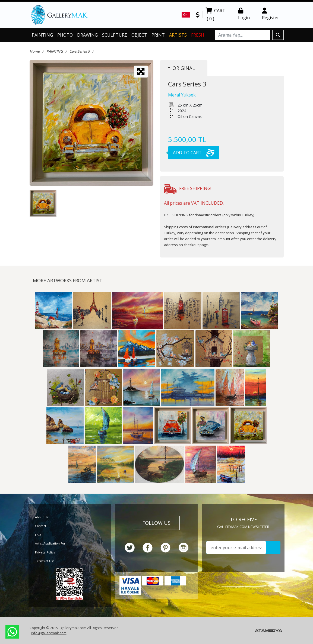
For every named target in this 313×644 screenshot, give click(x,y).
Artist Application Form (52, 543)
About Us (42, 517)
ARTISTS (178, 35)
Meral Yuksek (182, 95)
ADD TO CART (191, 153)
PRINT (158, 35)
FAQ (38, 535)
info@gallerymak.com (49, 633)
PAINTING (42, 35)
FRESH (198, 35)
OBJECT (139, 35)
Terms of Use (45, 561)
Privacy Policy (45, 552)
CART (215, 15)
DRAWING (87, 35)
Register (271, 14)
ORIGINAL (182, 68)
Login (244, 14)
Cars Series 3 (80, 51)
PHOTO (65, 35)
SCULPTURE (115, 35)
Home (35, 51)
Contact (41, 526)
